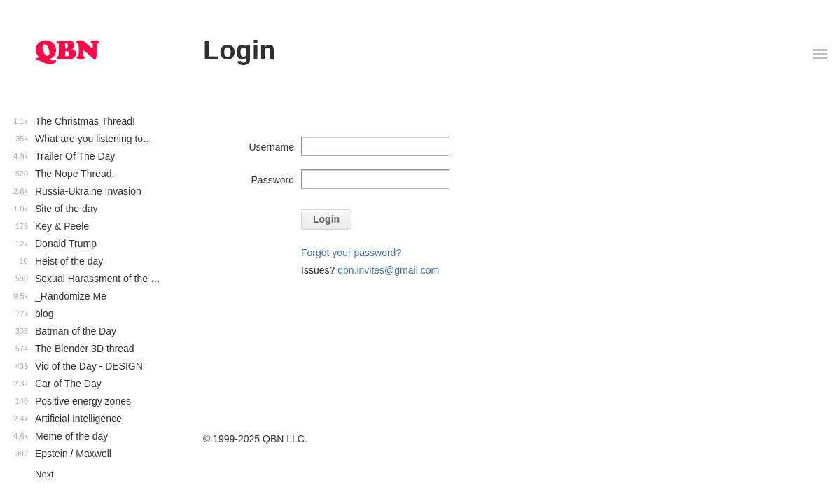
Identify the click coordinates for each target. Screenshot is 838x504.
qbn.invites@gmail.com (388, 270)
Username (271, 147)
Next (44, 474)
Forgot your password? (351, 253)
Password (273, 180)
